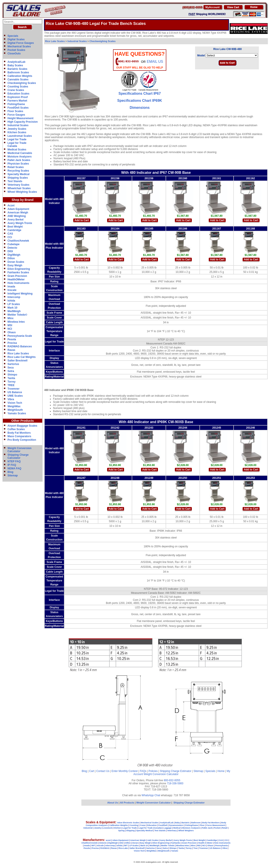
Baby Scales (15, 65)
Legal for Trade (17, 139)
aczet (108, 840)
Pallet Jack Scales (19, 160)
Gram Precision (17, 276)
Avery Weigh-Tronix (20, 223)
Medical (177, 828)
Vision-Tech (139, 851)
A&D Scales (153, 840)
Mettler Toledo (168, 846)
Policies (153, 771)
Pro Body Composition (22, 440)
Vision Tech (15, 403)
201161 (217, 178)
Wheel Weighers (186, 831)
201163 (81, 229)
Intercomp (14, 297)
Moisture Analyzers (20, 157)
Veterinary (172, 831)
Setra (11, 371)
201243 (149, 428)
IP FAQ (12, 465)
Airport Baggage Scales (22, 426)
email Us (155, 62)
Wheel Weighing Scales (22, 192)
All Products (127, 803)
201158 (115, 178)
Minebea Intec (16, 322)
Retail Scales (16, 167)
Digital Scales (16, 39)
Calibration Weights (20, 76)
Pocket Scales (16, 50)
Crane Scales (16, 90)
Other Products (23, 421)
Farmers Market (17, 101)
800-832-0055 (172, 780)
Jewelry (98, 828)
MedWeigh (14, 311)
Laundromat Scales (20, 136)
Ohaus (12, 332)
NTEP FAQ (14, 461)
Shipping (131, 831)
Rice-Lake (123, 848)
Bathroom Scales (18, 72)
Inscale (12, 290)
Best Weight (15, 227)
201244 (183, 428)
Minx (10, 318)
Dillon (11, 258)
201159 (149, 178)
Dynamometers (176, 825)
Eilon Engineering (19, 269)
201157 (81, 178)
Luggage (168, 828)
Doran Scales (16, 262)
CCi (10, 237)
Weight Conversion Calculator (19, 450)
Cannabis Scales (18, 80)
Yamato (175, 851)
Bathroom (196, 823)
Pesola (12, 339)
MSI (10, 325)
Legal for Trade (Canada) (150, 828)
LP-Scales (134, 846)
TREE (11, 385)
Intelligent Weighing (20, 294)
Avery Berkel (16, 220)
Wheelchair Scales (19, 188)
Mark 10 (12, 308)
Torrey (11, 382)
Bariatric (186, 823)
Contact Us (103, 771)
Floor (202, 825)
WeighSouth (15, 410)
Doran (135, 843)
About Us (113, 803)
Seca (11, 368)
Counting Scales (18, 87)
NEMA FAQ (14, 468)
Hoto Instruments (18, 283)
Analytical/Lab (16, 62)
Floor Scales (15, 111)
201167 (217, 229)
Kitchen (117, 828)
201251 (217, 478)
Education (152, 825)
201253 (251, 478)
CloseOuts (14, 54)
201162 (251, 178)
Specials (13, 36)
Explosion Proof (18, 97)
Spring (122, 831)
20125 (182, 478)
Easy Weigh (15, 265)
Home (221, 771)
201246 (251, 428)
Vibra (11, 399)
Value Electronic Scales (128, 823)
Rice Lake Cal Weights (22, 357)
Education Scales (18, 94)
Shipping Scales (18, 178)
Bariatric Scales (17, 69)
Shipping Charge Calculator (18, 456)
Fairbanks (176, 843)
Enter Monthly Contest (125, 771)
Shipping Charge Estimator (175, 771)
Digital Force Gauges (21, 43)
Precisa (12, 343)
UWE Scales (15, 396)
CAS (10, 234)
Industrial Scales (18, 125)
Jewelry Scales (17, 129)
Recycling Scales (18, 171)
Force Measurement (216, 825)
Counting (134, 825)
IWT (93, 846)
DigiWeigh (14, 255)
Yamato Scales (17, 413)
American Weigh (18, 213)
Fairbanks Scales (18, 272)
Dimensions (140, 108)
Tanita (11, 378)
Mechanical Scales (19, 46)
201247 (81, 478)
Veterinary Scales (18, 185)
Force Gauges (16, 115)
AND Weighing (17, 216)
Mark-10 (144, 846)
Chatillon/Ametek (18, 241)
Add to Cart (82, 220)
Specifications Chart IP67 (140, 93)
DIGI (10, 251)
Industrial (88, 828)
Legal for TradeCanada (17, 144)
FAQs (143, 771)
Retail (225, 828)
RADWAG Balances (20, 346)
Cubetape (14, 244)
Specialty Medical (18, 174)
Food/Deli (163, 825)
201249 (149, 478)
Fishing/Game (16, 104)
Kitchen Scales (17, 132)
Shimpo (12, 375)
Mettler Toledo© (17, 315)
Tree (195, 848)
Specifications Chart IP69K (140, 101)
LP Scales (14, 304)
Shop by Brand (23, 200)
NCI (10, 329)
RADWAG (105, 848)
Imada (11, 287)
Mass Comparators (19, 436)
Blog (10, 472)
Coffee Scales (16, 429)
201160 (183, 178)
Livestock (108, 828)
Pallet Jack (207, 828)
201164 (115, 229)
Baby (178, 823)
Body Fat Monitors (19, 433)
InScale (100, 846)
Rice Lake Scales (18, 353)
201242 (115, 428)
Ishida (11, 301)
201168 (251, 229)
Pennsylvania (221, 846)
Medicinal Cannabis (20, 153)
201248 (115, 478)
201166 (183, 229)
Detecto (12, 248)
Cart (92, 771)
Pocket (217, 828)
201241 (81, 428)
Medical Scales (17, 150)
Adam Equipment (18, 209)
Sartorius (13, 364)
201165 (149, 229)
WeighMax (14, 406)
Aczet (11, 205)
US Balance (15, 392)
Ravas (11, 350)
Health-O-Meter (205, 843)
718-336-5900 (175, 783)
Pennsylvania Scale (20, 336)
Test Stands (15, 181)
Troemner (14, 389)
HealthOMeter (16, 279)
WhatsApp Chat (151, 795)
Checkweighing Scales (22, 83)
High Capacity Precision (23, 122)
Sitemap (13, 476)
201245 (217, 428)
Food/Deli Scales (18, 108)
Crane (143, 825)
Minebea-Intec (183, 846)
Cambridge (14, 230)
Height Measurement (20, 118)
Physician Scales (18, 164)
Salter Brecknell (17, 361)
